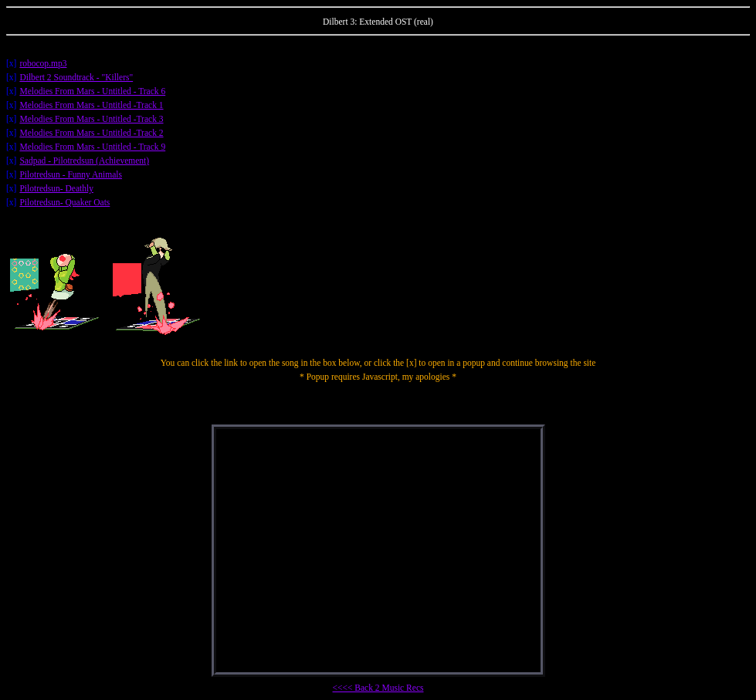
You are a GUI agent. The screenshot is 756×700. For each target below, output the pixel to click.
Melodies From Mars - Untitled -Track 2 (91, 133)
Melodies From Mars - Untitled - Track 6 (92, 91)
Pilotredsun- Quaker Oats (64, 202)
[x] (11, 63)
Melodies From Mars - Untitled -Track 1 (91, 105)
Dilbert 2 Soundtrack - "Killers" (76, 77)
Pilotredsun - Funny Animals (71, 174)
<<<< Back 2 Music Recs (378, 688)
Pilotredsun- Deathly (56, 188)
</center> (378, 551)
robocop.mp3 (43, 63)
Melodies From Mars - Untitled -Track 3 (91, 119)
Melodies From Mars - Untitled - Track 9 (92, 147)
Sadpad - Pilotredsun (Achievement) (84, 161)
